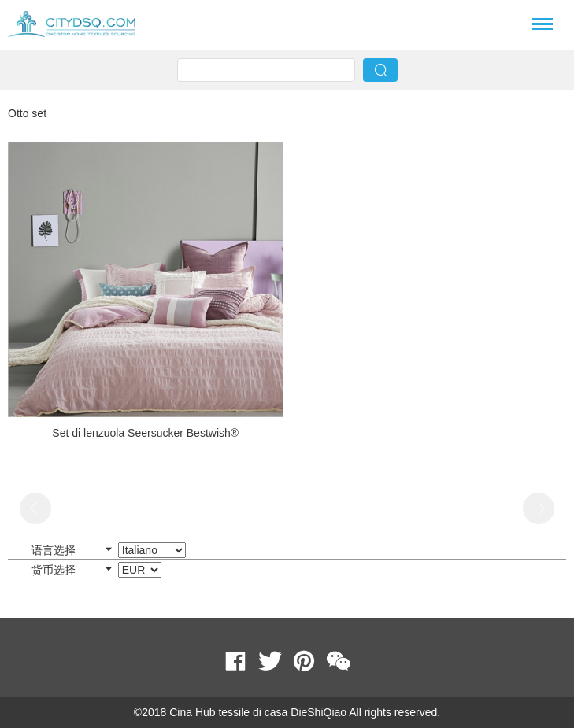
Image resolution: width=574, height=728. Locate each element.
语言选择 (109, 550)
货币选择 (96, 570)
